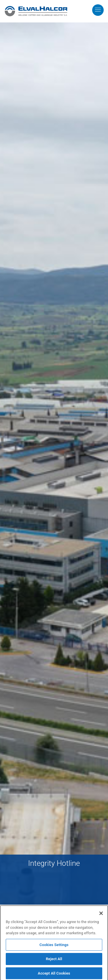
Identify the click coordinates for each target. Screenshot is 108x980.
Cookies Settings (54, 946)
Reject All (54, 960)
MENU (102, 4)
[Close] (101, 914)
